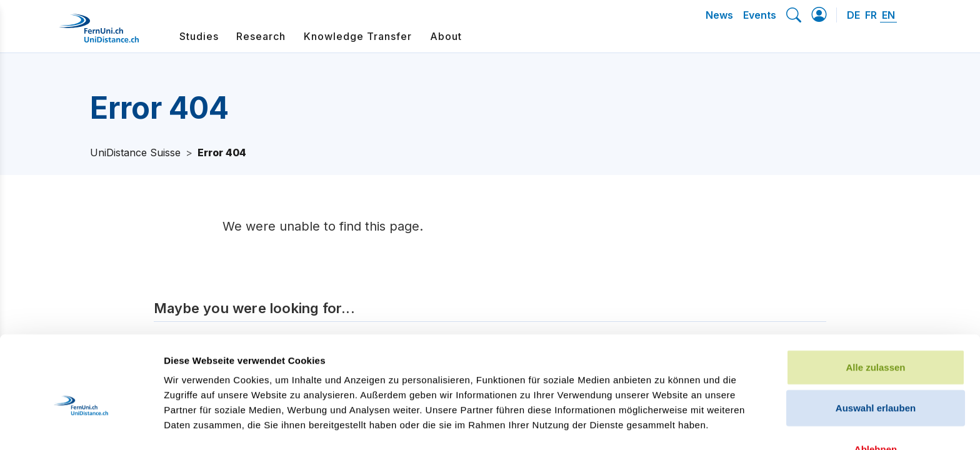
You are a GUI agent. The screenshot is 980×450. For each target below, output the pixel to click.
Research (261, 36)
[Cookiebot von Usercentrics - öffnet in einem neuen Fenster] (81, 426)
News (719, 15)
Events (760, 15)
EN (888, 15)
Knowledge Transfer (358, 36)
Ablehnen (876, 379)
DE (853, 15)
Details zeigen (665, 425)
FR (871, 15)
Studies (199, 36)
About (446, 36)
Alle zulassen (875, 297)
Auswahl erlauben (876, 338)
